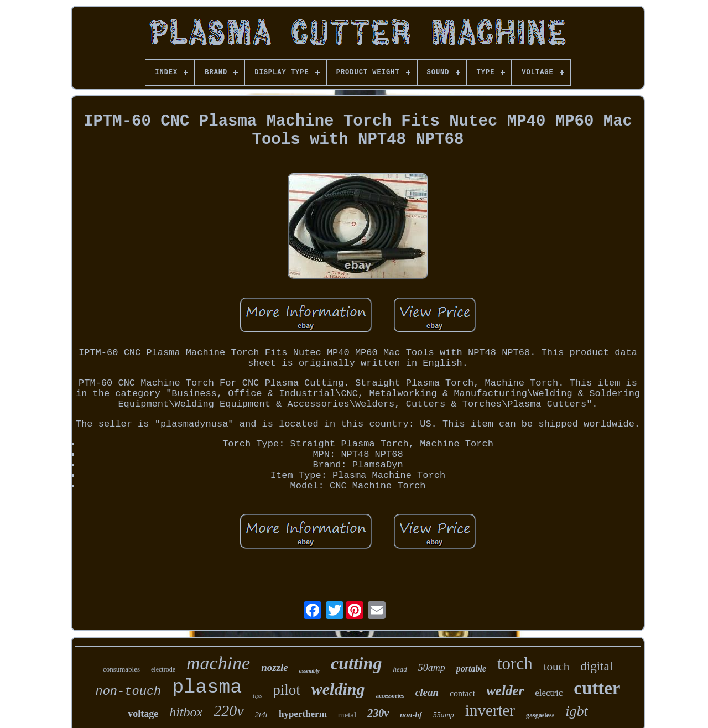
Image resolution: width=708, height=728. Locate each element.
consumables (121, 669)
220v (228, 711)
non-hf (411, 715)
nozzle (275, 667)
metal (347, 715)
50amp (432, 668)
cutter (597, 688)
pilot (287, 690)
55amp (444, 715)
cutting (356, 663)
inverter (490, 710)
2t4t (261, 715)
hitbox (186, 712)
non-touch (128, 692)
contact (462, 693)
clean (427, 692)
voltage (143, 714)
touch (557, 667)
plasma (207, 688)
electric (549, 693)
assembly (309, 671)
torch (515, 664)
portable (471, 669)
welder (505, 691)
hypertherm (303, 714)
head (400, 669)
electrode (163, 669)
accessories (390, 695)
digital (597, 666)
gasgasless (540, 715)
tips (257, 695)
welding (338, 689)
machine (218, 663)
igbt (576, 711)
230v (378, 713)
